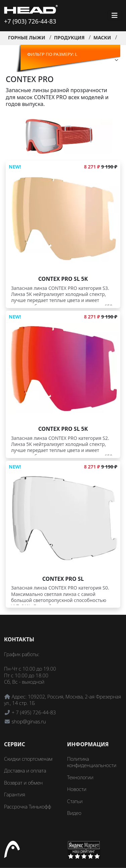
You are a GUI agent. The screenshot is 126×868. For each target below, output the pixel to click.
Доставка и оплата (25, 770)
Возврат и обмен (23, 783)
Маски (102, 37)
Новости (77, 789)
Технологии (80, 777)
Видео (74, 813)
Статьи (75, 801)
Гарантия (15, 794)
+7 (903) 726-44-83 (30, 21)
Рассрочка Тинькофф (28, 806)
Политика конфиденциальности (92, 762)
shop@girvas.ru (29, 721)
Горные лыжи (27, 37)
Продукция (69, 37)
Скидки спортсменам (28, 759)
